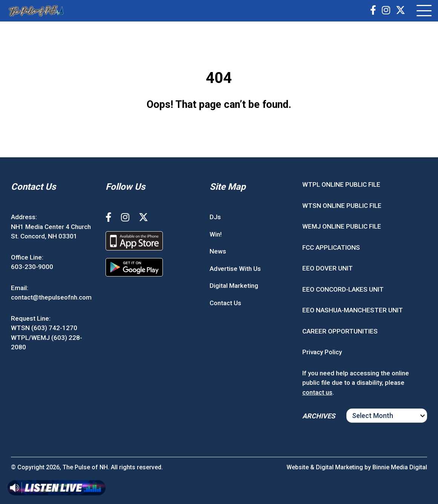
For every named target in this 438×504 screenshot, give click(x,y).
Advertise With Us (235, 269)
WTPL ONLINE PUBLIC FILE (341, 184)
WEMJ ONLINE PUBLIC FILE (342, 226)
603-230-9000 (32, 267)
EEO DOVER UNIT (328, 268)
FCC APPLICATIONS (331, 247)
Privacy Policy (322, 352)
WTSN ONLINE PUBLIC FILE (342, 206)
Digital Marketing (234, 286)
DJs (215, 217)
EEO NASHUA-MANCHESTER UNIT (353, 310)
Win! (216, 234)
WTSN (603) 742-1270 (44, 328)
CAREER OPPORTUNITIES (340, 331)
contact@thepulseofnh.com (51, 297)
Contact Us (225, 303)
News (218, 251)
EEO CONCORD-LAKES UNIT (343, 289)
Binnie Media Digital (400, 467)
